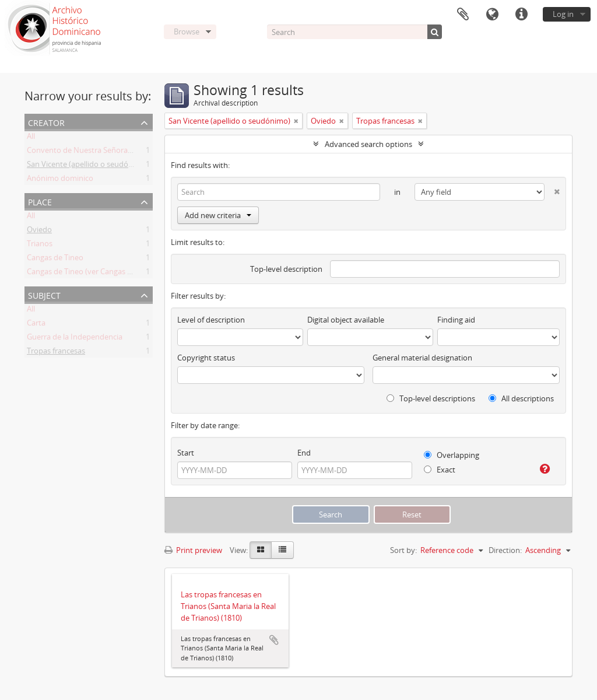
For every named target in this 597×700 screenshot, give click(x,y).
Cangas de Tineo (55, 260)
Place (40, 201)
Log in (563, 14)
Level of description (211, 320)
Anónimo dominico (60, 180)
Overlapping (452, 455)
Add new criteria (218, 215)
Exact (440, 470)
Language (492, 15)
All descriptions (521, 398)
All (31, 138)
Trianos (40, 246)
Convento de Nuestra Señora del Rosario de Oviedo (116, 152)
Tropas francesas (56, 353)
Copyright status (206, 358)
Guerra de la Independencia (75, 339)
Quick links (521, 15)
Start (186, 453)
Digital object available (346, 320)
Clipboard (463, 15)
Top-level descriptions (431, 398)
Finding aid (456, 320)
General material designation (422, 358)
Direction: (505, 550)
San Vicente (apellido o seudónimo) (88, 166)
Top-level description (286, 269)
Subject (44, 294)
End (304, 453)
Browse (187, 32)
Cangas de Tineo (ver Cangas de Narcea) (96, 274)
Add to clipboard (274, 640)
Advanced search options (368, 144)
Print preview (193, 550)
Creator (46, 122)
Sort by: (403, 550)
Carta (36, 325)
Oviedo (39, 232)
